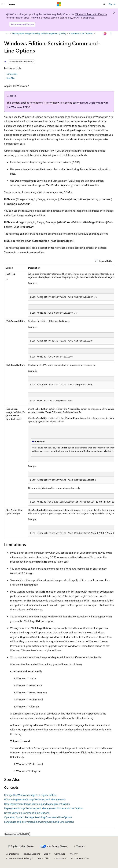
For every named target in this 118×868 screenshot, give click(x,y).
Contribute (60, 854)
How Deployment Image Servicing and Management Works (37, 804)
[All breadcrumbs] (7, 34)
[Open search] (104, 4)
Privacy (72, 854)
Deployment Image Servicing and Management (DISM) (39, 33)
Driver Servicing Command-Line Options (27, 813)
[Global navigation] (3, 4)
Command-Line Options (81, 33)
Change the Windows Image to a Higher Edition (30, 795)
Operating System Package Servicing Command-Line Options (38, 817)
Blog (46, 854)
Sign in (112, 4)
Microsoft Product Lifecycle (91, 14)
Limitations (12, 74)
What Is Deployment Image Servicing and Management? (35, 799)
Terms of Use (44, 858)
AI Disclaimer (13, 854)
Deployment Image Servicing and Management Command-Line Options (44, 808)
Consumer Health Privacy (19, 858)
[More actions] (111, 34)
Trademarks (59, 858)
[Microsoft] (59, 4)
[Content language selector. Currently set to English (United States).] (21, 846)
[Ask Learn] (105, 34)
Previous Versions (31, 854)
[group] (59, 401)
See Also (11, 78)
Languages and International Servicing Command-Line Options (39, 822)
